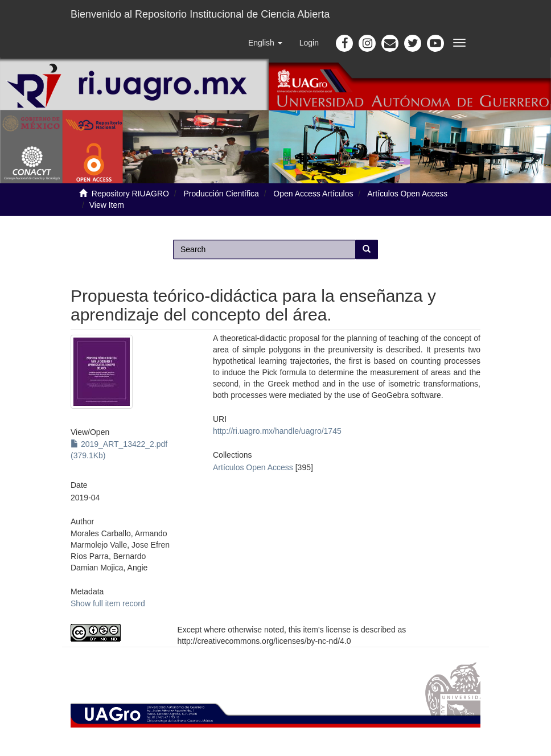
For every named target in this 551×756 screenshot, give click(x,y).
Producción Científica (221, 194)
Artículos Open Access (407, 194)
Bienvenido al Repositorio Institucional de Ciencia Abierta (200, 14)
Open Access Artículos (313, 194)
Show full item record (108, 603)
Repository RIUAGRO (130, 194)
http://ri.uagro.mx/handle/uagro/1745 (277, 431)
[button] (265, 43)
